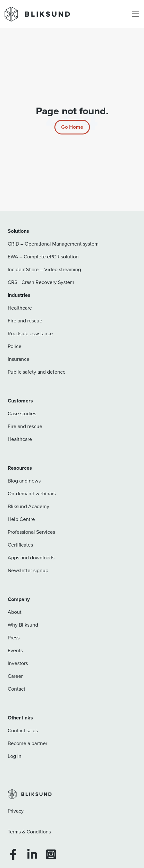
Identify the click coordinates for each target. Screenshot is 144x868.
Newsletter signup (28, 570)
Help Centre (21, 519)
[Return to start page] (72, 127)
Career (15, 676)
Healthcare (20, 308)
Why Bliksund (23, 625)
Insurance (19, 359)
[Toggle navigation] (135, 14)
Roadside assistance (30, 333)
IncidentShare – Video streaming (44, 269)
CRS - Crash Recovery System (41, 282)
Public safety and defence (37, 372)
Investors (18, 663)
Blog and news (24, 481)
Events (15, 650)
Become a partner (28, 743)
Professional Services (31, 532)
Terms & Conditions (29, 832)
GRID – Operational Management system (53, 244)
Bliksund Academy (28, 506)
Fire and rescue (25, 321)
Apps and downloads (31, 558)
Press (14, 638)
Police (15, 346)
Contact (16, 689)
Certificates (20, 545)
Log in (15, 756)
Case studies (22, 414)
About (15, 612)
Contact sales (23, 730)
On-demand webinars (32, 494)
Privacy (16, 811)
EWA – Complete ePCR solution (43, 257)
